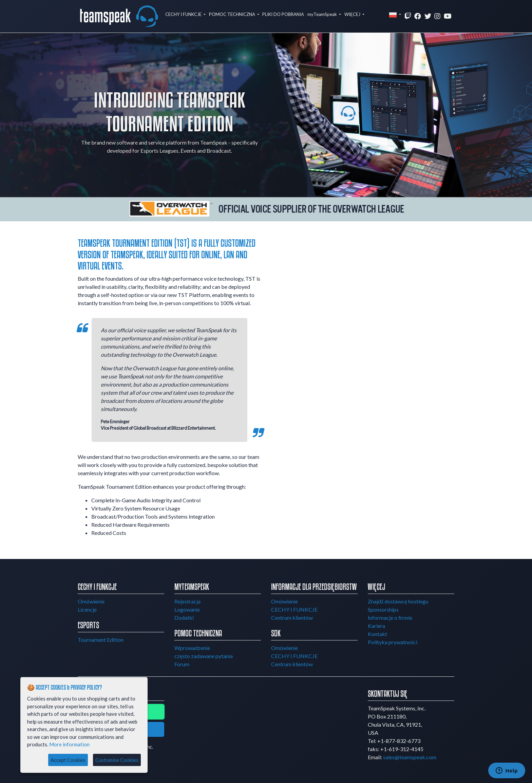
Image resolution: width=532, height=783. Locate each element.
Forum (182, 664)
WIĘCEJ (353, 14)
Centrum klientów (292, 618)
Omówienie (91, 601)
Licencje (87, 609)
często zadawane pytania (204, 656)
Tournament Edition (101, 640)
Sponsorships (383, 609)
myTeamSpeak (323, 14)
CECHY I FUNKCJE (184, 14)
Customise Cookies (117, 760)
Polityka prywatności (393, 642)
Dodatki (184, 618)
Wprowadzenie (192, 648)
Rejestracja (187, 601)
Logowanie (187, 609)
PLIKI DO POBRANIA (283, 14)
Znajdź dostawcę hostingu (398, 601)
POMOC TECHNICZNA (233, 14)
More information (69, 744)
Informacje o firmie (390, 618)
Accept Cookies (68, 760)
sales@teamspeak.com (410, 757)
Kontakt (377, 634)
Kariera (376, 626)
